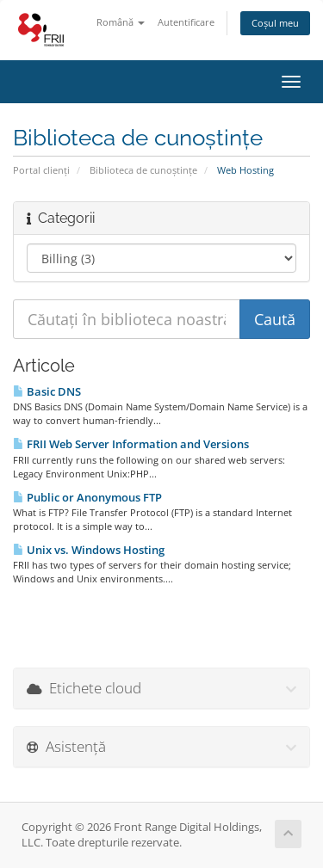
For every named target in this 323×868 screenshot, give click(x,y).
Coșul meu (275, 23)
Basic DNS (47, 391)
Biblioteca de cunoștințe (143, 170)
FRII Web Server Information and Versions (131, 444)
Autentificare (186, 22)
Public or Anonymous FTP (87, 497)
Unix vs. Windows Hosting (89, 550)
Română (121, 22)
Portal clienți (41, 170)
